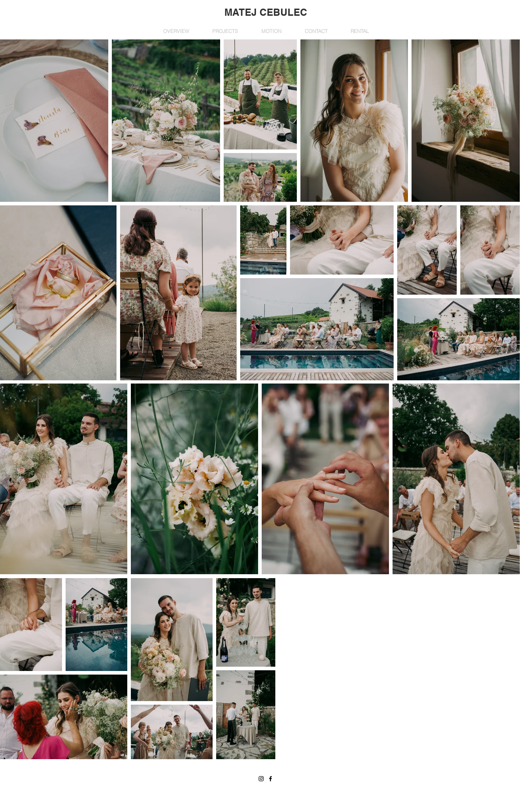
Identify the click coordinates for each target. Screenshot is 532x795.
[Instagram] (261, 779)
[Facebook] (270, 779)
